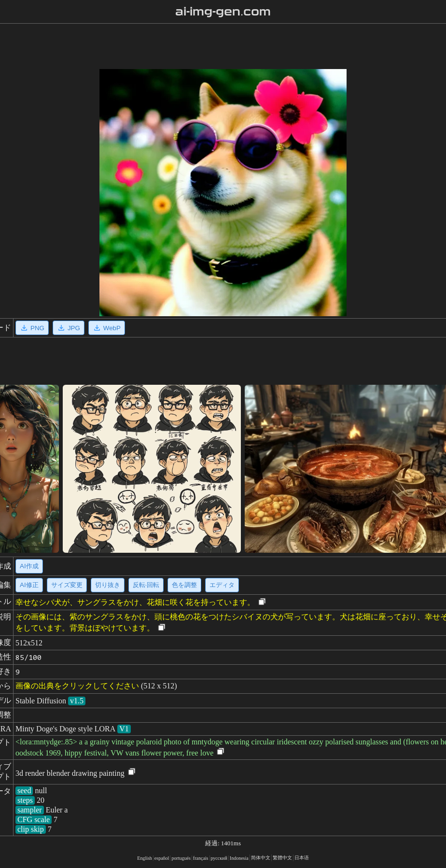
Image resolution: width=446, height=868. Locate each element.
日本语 (302, 858)
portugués (181, 858)
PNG (32, 328)
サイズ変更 (67, 585)
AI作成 (29, 566)
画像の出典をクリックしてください (77, 686)
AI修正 (29, 585)
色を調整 (184, 585)
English (145, 858)
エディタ (222, 585)
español (162, 858)
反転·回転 (146, 585)
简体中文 (261, 858)
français (201, 858)
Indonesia (239, 858)
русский (219, 858)
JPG (69, 328)
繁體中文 (282, 858)
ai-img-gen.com (223, 12)
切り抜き (108, 585)
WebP (107, 328)
